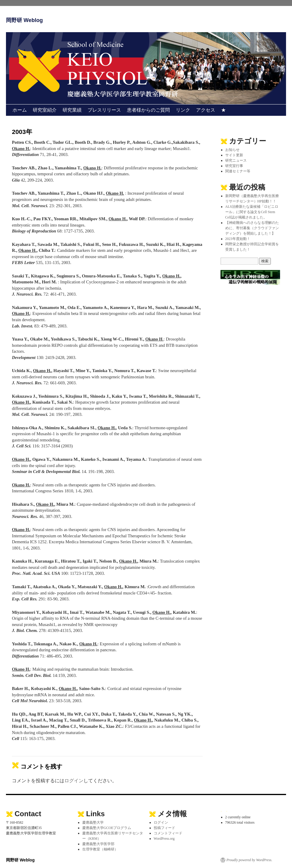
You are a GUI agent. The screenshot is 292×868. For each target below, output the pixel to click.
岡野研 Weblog (24, 20)
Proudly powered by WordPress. (249, 860)
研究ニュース (236, 160)
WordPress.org (164, 839)
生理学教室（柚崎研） (100, 849)
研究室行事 (234, 166)
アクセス (206, 110)
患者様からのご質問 (148, 110)
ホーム (20, 110)
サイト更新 (234, 155)
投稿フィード (164, 828)
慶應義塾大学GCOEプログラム (107, 828)
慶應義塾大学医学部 (98, 844)
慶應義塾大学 (93, 822)
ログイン (74, 781)
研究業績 (72, 110)
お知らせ (232, 150)
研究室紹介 (45, 110)
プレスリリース (104, 110)
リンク (183, 110)
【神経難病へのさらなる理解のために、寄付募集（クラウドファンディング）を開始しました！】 (252, 228)
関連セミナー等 (238, 171)
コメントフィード (168, 833)
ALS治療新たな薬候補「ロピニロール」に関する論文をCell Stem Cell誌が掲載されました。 (252, 212)
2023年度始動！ (238, 239)
